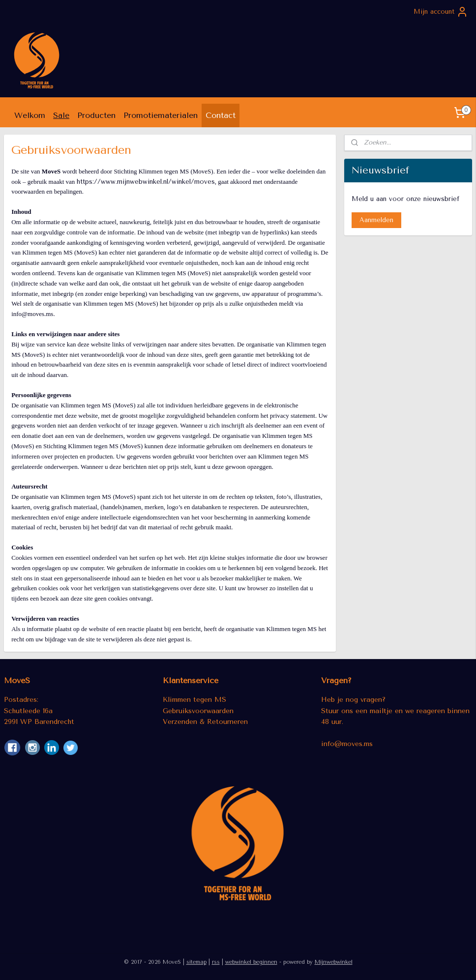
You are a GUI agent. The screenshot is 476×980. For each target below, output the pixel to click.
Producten (96, 115)
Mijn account (441, 12)
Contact (221, 115)
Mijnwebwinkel (334, 962)
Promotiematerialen (161, 115)
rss (216, 962)
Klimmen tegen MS (194, 699)
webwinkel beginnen (251, 962)
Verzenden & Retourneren (205, 721)
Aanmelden (376, 220)
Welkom (30, 115)
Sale (61, 115)
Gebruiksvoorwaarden (198, 711)
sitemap (196, 962)
